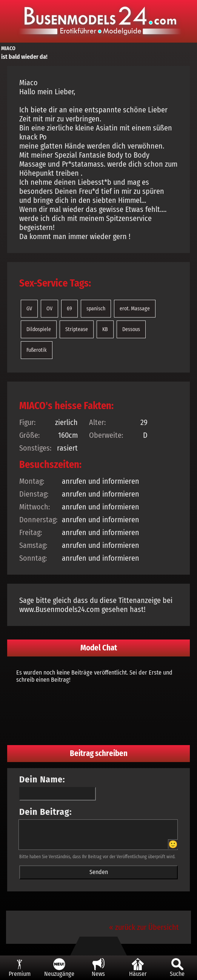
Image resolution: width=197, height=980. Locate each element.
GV (29, 309)
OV (49, 309)
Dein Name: (42, 779)
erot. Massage (135, 309)
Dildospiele (39, 329)
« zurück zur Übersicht (144, 927)
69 (69, 309)
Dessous (131, 329)
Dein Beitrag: (46, 812)
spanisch (96, 309)
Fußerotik (37, 350)
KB (105, 329)
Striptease (77, 329)
